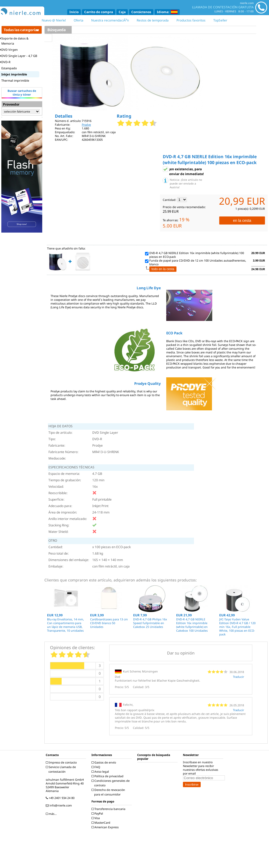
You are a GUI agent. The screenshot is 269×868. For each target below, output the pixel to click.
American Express (106, 827)
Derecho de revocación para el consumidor (109, 792)
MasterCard (102, 823)
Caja (122, 12)
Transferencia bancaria (109, 809)
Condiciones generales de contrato (111, 783)
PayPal (98, 813)
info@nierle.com (59, 805)
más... (52, 814)
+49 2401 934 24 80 (61, 798)
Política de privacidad (108, 776)
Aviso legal (101, 772)
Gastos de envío (104, 762)
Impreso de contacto (62, 762)
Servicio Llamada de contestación (61, 769)
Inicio (74, 12)
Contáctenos (141, 12)
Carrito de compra (99, 12)
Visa (96, 818)
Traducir (238, 677)
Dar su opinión (181, 653)
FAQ (96, 767)
